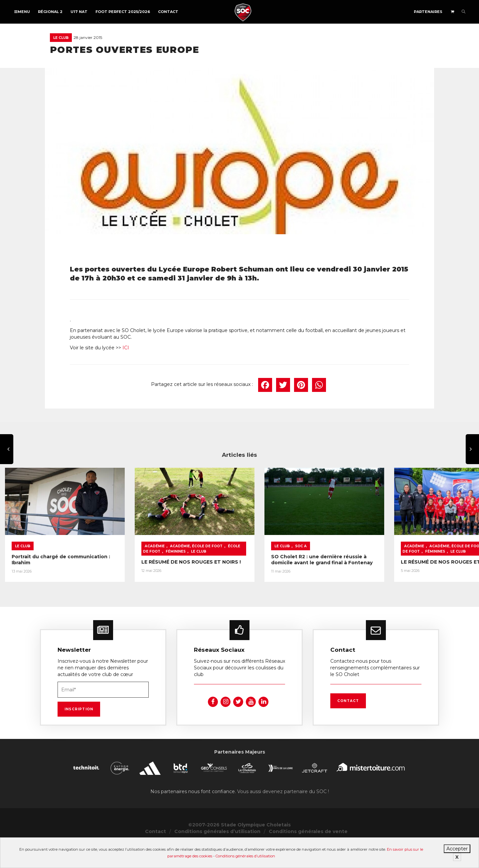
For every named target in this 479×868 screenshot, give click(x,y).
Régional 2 (50, 12)
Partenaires (428, 12)
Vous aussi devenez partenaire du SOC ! (283, 815)
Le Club (61, 38)
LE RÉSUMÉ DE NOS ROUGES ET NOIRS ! (221, 579)
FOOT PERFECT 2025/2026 (123, 12)
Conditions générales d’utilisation (245, 856)
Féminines (185, 568)
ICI (126, 348)
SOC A (361, 563)
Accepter (457, 849)
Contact (168, 12)
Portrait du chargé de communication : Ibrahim (71, 574)
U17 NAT (79, 12)
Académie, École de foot (226, 563)
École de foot (273, 563)
